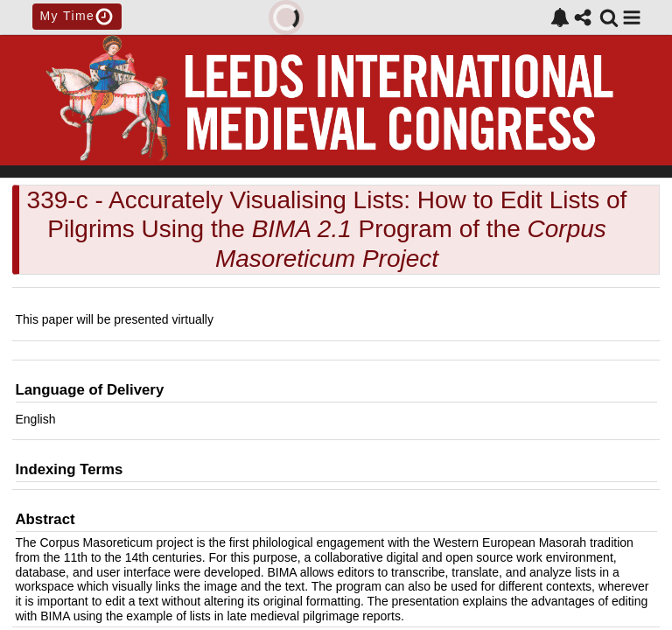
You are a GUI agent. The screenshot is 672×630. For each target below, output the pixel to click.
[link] (560, 17)
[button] (632, 17)
